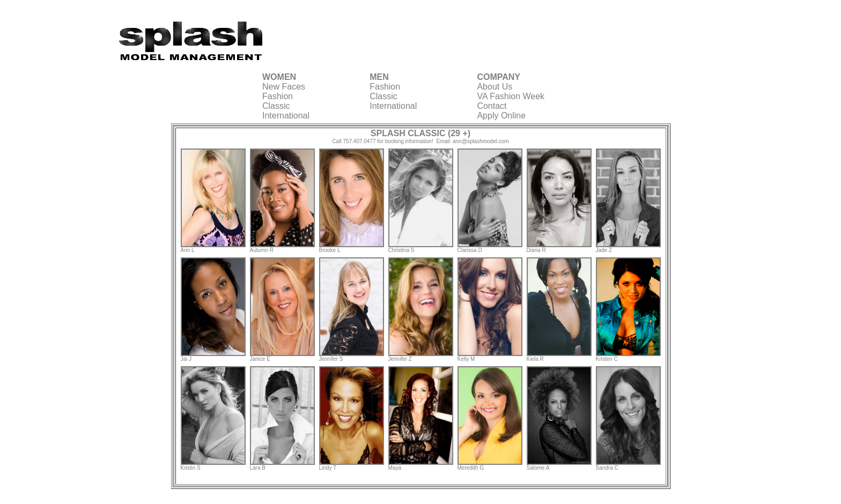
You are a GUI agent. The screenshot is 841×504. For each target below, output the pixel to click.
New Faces (284, 87)
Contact (492, 106)
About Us (495, 87)
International (286, 116)
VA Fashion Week (511, 96)
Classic (276, 106)
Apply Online (501, 116)
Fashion (278, 96)
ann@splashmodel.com (481, 141)
